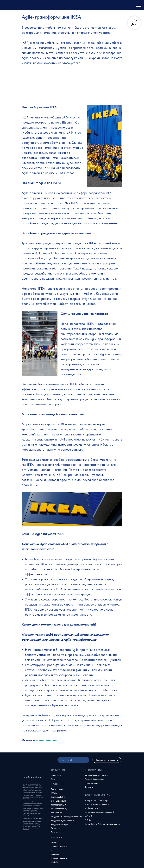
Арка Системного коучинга (97, 805)
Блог (53, 779)
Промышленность (59, 858)
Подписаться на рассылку (107, 760)
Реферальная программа (96, 775)
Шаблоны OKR (91, 808)
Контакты (89, 787)
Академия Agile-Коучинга (62, 820)
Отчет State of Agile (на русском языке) (102, 824)
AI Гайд (88, 820)
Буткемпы (56, 832)
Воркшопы (56, 828)
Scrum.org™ (57, 813)
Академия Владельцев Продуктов (66, 817)
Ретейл (54, 843)
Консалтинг (56, 775)
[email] (73, 760)
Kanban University (59, 809)
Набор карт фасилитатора (97, 801)
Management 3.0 (58, 805)
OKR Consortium (59, 801)
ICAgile (54, 793)
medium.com (48, 740)
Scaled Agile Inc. (58, 797)
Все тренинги (57, 789)
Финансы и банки (59, 847)
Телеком (55, 854)
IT (52, 851)
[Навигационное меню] (138, 5)
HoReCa (55, 862)
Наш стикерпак (92, 783)
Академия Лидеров (60, 824)
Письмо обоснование (94, 779)
